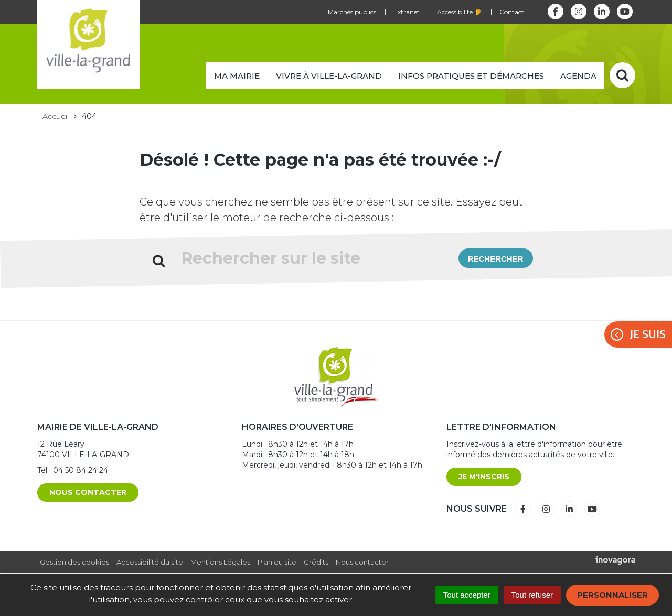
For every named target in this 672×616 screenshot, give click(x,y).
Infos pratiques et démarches (471, 76)
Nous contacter (88, 492)
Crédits (316, 562)
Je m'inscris (484, 477)
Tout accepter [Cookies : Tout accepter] (467, 595)
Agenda (578, 76)
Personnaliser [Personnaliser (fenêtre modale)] (612, 595)
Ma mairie (237, 76)
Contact (512, 12)
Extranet (407, 12)
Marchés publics (352, 12)
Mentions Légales (220, 562)
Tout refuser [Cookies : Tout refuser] (532, 595)
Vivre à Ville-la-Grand (329, 76)
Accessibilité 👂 (460, 12)
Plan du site (277, 562)
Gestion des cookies (74, 562)
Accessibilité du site (150, 562)
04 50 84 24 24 (81, 470)
